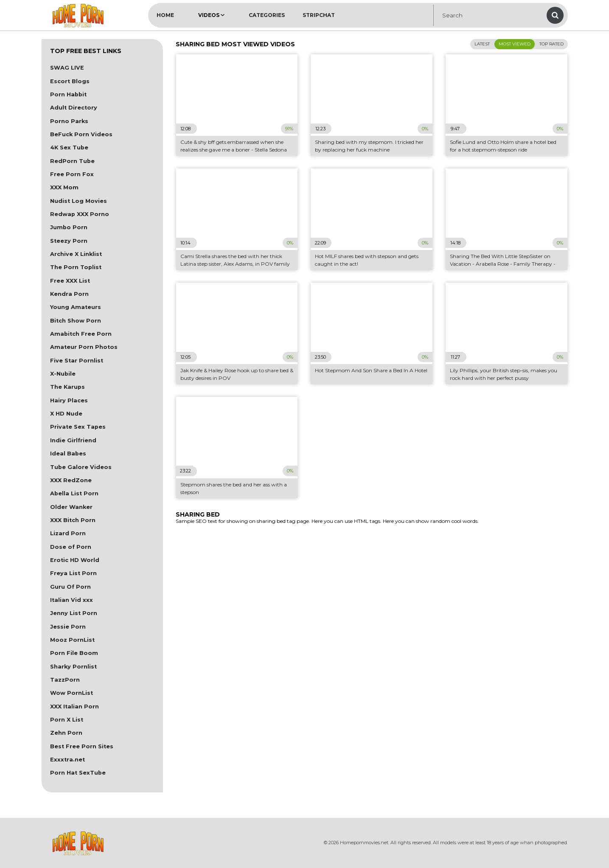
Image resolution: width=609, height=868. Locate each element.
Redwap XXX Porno (80, 214)
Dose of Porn (71, 547)
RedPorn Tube (72, 161)
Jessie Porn (68, 627)
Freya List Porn (73, 573)
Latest (482, 44)
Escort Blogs (70, 81)
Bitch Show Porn (76, 321)
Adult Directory (74, 108)
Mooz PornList (72, 640)
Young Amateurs (76, 307)
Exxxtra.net (67, 760)
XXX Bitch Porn (73, 520)
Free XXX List (70, 281)
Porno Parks (69, 121)
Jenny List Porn (74, 613)
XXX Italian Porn (74, 706)
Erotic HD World (75, 560)
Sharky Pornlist (73, 667)
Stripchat (319, 15)
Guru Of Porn (70, 587)
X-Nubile (63, 374)
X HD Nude (66, 414)
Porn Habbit (68, 94)
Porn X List (67, 720)
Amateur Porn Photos (84, 347)
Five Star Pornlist (77, 361)
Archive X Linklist (76, 254)
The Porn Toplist (76, 267)
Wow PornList (72, 693)
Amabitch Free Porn (81, 334)
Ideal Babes (68, 454)
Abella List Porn (74, 493)
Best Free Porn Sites (82, 746)
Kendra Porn (69, 294)
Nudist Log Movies (79, 201)
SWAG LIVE (67, 68)
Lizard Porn (68, 533)
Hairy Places (69, 400)
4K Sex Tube (69, 147)
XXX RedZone (71, 480)
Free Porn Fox (72, 174)
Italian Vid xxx (72, 600)
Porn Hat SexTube (78, 773)
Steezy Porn (69, 241)
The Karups (67, 387)
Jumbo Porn (69, 227)
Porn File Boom (74, 653)
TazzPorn (65, 680)
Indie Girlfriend (73, 440)
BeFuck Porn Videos (81, 134)
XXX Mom (64, 187)
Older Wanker (71, 507)
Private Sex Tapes (78, 427)
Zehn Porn (66, 733)
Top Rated (551, 44)
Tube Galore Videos (81, 467)
